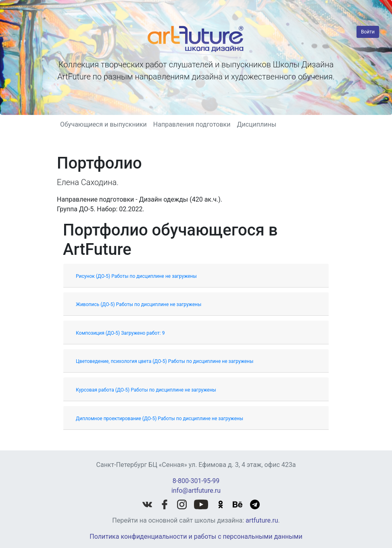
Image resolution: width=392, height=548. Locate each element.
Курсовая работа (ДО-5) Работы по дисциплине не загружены (146, 390)
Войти (368, 32)
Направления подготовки (192, 124)
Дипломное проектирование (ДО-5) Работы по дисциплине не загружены (160, 419)
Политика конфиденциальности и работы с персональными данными (196, 537)
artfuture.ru (262, 520)
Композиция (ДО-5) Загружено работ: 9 (120, 333)
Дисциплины (256, 124)
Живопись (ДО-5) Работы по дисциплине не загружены (139, 304)
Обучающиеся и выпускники (103, 124)
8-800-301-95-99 (196, 481)
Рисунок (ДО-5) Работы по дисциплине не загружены (136, 276)
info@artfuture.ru (196, 491)
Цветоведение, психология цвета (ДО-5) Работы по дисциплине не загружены (165, 361)
